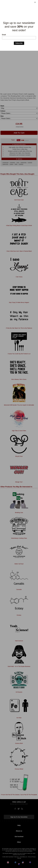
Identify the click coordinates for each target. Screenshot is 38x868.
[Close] (35, 2)
